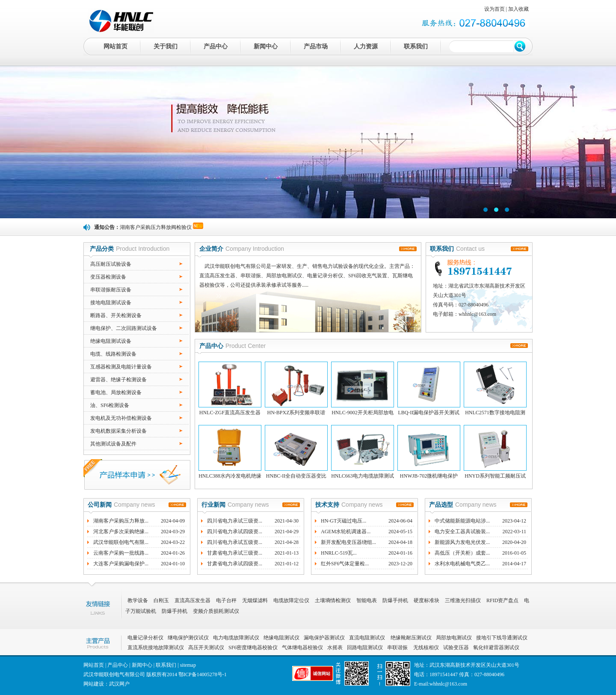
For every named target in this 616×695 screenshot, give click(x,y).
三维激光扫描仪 (463, 600)
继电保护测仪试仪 (188, 638)
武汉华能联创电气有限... (121, 542)
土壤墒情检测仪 (333, 600)
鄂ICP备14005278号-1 (203, 674)
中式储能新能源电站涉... (462, 521)
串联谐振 (398, 647)
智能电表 (367, 600)
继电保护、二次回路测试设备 (124, 328)
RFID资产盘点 (502, 600)
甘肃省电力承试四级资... (235, 564)
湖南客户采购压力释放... (121, 521)
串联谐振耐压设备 (111, 290)
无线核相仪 (426, 647)
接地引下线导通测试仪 (502, 638)
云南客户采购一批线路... (121, 553)
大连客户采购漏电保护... (121, 564)
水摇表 (335, 647)
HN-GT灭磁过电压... (344, 521)
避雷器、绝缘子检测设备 (118, 380)
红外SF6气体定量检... (345, 564)
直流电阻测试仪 (367, 638)
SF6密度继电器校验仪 (253, 647)
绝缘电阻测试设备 (111, 341)
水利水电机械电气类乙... (462, 564)
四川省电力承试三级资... (235, 521)
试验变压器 (456, 647)
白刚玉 (161, 600)
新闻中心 (266, 46)
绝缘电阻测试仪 (281, 638)
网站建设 (94, 684)
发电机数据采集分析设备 (118, 431)
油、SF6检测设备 (110, 405)
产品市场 (316, 46)
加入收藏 (518, 9)
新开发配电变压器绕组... (348, 542)
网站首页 (115, 46)
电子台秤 (226, 600)
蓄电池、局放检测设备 (116, 392)
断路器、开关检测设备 (116, 315)
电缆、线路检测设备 (113, 354)
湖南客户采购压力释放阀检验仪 (156, 227)
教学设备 (138, 600)
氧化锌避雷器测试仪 (496, 647)
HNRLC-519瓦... (339, 553)
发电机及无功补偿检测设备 (121, 418)
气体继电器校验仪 (302, 647)
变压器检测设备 (108, 277)
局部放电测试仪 (454, 638)
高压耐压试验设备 (111, 264)
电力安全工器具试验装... (462, 532)
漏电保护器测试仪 (324, 638)
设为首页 (495, 9)
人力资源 (366, 46)
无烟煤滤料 (255, 600)
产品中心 (216, 46)
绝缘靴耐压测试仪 (410, 638)
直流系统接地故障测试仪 (156, 647)
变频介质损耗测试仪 (216, 611)
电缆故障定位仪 (291, 600)
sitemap (188, 665)
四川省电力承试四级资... (235, 532)
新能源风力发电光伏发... (462, 542)
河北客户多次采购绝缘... (121, 532)
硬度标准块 (426, 600)
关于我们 (166, 46)
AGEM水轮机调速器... (346, 532)
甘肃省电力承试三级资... (235, 553)
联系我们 (416, 46)
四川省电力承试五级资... (235, 542)
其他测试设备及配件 (113, 444)
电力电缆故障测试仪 (236, 638)
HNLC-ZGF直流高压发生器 (230, 413)
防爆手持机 (395, 600)
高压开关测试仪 (206, 647)
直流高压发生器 (192, 600)
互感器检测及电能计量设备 (121, 367)
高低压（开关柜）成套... (462, 553)
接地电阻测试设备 (111, 303)
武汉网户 (119, 684)
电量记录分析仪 (145, 638)
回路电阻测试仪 (365, 647)
